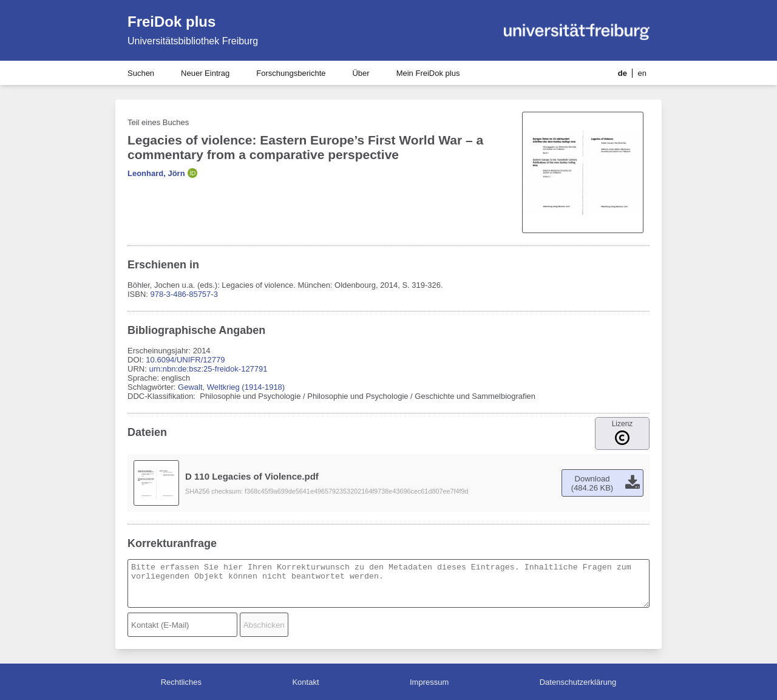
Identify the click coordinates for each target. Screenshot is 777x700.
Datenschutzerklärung (578, 682)
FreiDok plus (171, 22)
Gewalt (190, 387)
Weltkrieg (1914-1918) (246, 387)
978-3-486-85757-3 (184, 294)
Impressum (429, 682)
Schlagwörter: (153, 387)
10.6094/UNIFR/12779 (185, 360)
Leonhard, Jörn (156, 173)
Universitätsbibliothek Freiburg (193, 41)
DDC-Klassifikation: (163, 396)
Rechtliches (181, 682)
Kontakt (305, 682)
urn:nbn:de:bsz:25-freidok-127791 (208, 369)
